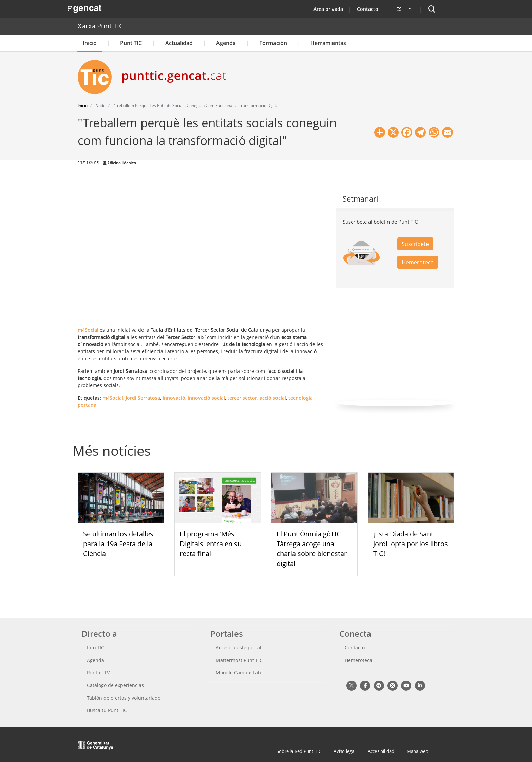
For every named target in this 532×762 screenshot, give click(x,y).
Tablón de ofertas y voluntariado (124, 698)
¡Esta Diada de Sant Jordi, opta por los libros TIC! (411, 544)
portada (87, 405)
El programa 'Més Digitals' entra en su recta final (211, 544)
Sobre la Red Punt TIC (299, 751)
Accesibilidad (381, 751)
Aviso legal (344, 751)
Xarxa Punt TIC (101, 26)
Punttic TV (98, 673)
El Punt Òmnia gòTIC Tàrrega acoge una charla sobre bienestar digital (312, 548)
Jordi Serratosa (143, 398)
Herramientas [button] (328, 43)
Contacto (368, 9)
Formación (273, 43)
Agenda (226, 43)
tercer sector (242, 398)
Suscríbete (415, 244)
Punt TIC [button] (131, 43)
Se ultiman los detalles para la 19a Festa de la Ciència (118, 544)
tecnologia (301, 398)
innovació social (206, 398)
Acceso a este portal (239, 647)
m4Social (113, 398)
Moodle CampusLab (238, 673)
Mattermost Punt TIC (239, 660)
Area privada (328, 9)
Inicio (90, 43)
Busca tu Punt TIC (107, 710)
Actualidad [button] (179, 43)
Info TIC (96, 647)
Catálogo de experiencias (115, 685)
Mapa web (418, 751)
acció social (273, 398)
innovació (174, 398)
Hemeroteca (418, 262)
